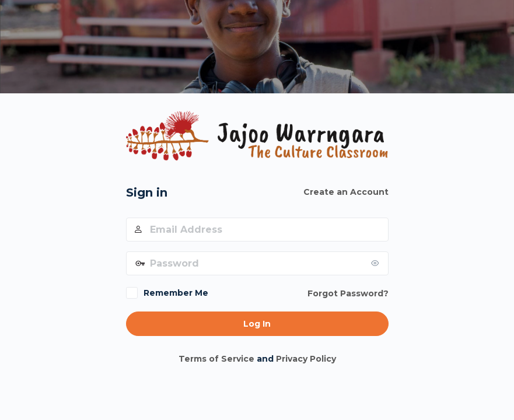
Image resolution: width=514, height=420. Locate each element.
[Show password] (377, 263)
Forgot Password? (348, 293)
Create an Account (346, 192)
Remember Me (176, 293)
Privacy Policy (306, 359)
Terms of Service (216, 359)
